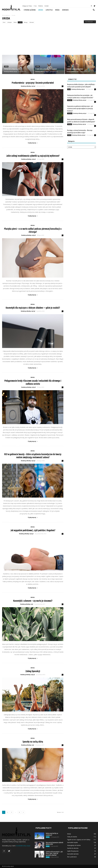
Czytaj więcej (33, 143)
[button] (94, 10)
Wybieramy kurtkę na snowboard (52, 834)
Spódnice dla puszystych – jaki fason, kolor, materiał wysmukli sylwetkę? (54, 853)
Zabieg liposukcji (33, 671)
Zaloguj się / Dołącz (27, 6)
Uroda (41, 10)
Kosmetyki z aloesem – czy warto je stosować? (33, 601)
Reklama (41, 6)
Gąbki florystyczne (73, 851)
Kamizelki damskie (73, 854)
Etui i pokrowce (72, 857)
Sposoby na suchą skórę (33, 742)
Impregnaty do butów (74, 845)
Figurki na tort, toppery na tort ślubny (79, 840)
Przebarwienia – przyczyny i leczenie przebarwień (33, 83)
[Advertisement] (49, 41)
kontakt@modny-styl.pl (23, 846)
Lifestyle (49, 10)
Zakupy (26, 22)
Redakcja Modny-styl (73, 72)
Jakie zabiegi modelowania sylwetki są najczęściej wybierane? (33, 156)
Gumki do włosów (73, 848)
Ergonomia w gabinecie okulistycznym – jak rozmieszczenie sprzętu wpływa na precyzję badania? (80, 108)
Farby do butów (72, 837)
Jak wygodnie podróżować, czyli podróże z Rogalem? (33, 530)
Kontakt (47, 6)
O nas (35, 6)
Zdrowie (65, 10)
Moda (57, 10)
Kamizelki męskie (72, 842)
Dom (4, 22)
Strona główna (30, 10)
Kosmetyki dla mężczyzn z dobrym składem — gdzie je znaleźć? (33, 308)
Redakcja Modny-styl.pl (11, 72)
